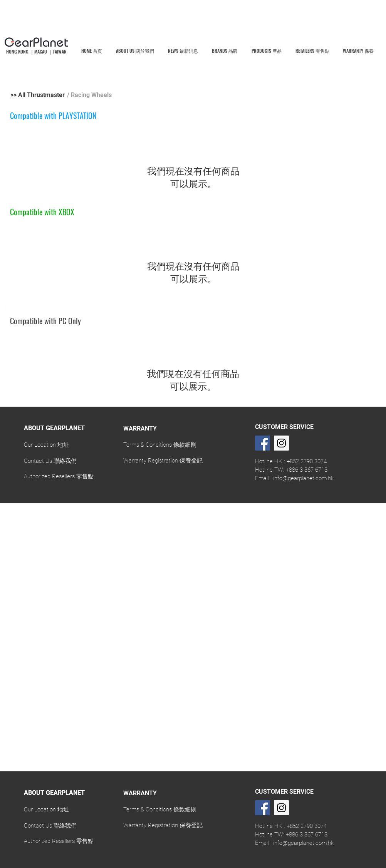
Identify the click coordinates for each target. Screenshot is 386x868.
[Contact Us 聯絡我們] (50, 461)
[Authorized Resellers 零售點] (59, 476)
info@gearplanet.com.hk (303, 478)
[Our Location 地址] (46, 445)
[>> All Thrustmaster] (38, 95)
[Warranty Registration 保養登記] (163, 461)
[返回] (2, 455)
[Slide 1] (193, 484)
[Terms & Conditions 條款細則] (160, 445)
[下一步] (384, 455)
